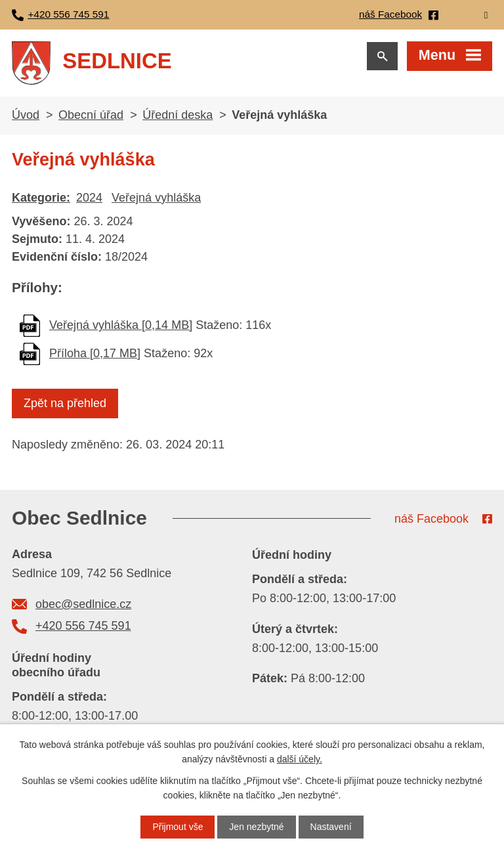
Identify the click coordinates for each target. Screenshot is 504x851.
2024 (89, 198)
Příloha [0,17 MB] (95, 353)
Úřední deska (178, 115)
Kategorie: (41, 198)
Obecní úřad (91, 115)
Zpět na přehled (65, 403)
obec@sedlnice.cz (83, 604)
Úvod (26, 115)
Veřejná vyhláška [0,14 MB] (121, 325)
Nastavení (331, 827)
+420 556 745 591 (83, 626)
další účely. (300, 759)
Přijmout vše (178, 827)
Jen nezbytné (256, 827)
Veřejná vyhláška (156, 198)
